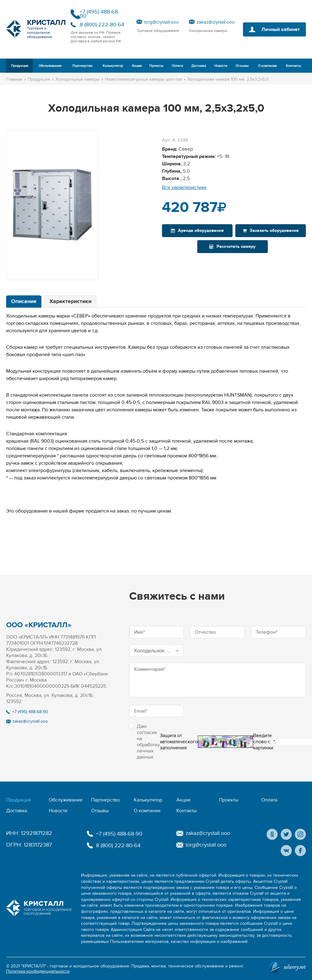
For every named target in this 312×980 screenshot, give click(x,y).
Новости (221, 66)
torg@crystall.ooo (162, 22)
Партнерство (82, 66)
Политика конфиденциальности (38, 971)
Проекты (156, 66)
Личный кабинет (281, 29)
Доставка (199, 66)
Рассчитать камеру (232, 246)
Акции (137, 66)
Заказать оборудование (271, 231)
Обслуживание (50, 66)
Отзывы (242, 66)
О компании (267, 66)
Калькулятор (113, 66)
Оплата (177, 66)
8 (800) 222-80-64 (102, 25)
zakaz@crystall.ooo (216, 22)
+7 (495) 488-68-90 (100, 14)
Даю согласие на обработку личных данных (144, 742)
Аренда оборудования (197, 231)
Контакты (294, 66)
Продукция (20, 66)
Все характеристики (184, 187)
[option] (52, 205)
